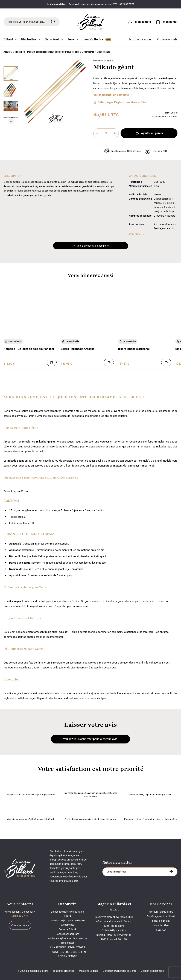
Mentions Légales (89, 971)
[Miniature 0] (11, 74)
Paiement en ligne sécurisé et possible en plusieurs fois (150, 812)
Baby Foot (54, 39)
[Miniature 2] (11, 106)
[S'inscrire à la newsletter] (171, 872)
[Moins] (97, 133)
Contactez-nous (20, 925)
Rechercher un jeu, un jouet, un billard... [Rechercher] (26, 22)
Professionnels (167, 39)
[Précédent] (11, 62)
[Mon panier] (166, 22)
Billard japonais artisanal (134, 349)
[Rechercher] (53, 22)
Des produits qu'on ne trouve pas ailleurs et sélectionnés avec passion (90, 787)
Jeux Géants (88, 52)
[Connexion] (139, 22)
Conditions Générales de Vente (120, 971)
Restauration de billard (161, 912)
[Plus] (115, 133)
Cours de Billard (68, 929)
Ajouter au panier (149, 133)
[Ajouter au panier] (52, 362)
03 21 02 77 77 (20, 916)
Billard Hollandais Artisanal (78, 349)
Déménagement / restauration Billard (67, 914)
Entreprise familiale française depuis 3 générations (31, 787)
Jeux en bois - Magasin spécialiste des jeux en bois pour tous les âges (46, 52)
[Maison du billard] (90, 22)
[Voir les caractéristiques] (137, 234)
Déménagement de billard (161, 916)
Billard (10, 39)
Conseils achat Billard (67, 934)
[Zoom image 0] (55, 92)
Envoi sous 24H (156, 151)
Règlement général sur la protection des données (67, 941)
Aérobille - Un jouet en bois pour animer (29, 349)
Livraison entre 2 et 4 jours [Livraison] (165, 117)
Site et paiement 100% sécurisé (122, 151)
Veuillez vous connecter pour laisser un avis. (91, 739)
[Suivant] (11, 121)
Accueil (7, 52)
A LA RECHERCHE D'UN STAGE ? (68, 947)
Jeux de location (139, 39)
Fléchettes (31, 39)
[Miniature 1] (11, 90)
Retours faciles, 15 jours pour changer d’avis (150, 787)
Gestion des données (152, 971)
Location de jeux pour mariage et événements (68, 923)
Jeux (73, 39)
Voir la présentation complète (91, 246)
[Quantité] (106, 133)
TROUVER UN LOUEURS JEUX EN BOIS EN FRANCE (68, 954)
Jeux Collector (97, 39)
